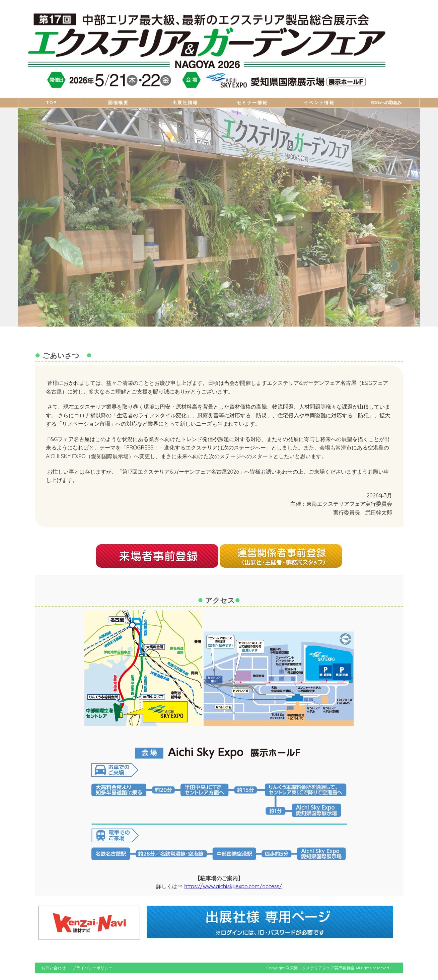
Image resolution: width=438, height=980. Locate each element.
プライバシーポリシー (92, 968)
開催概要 (119, 103)
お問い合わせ (54, 968)
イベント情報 (319, 103)
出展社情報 (185, 103)
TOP (52, 103)
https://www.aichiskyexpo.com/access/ (233, 886)
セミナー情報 (252, 103)
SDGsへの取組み (386, 103)
